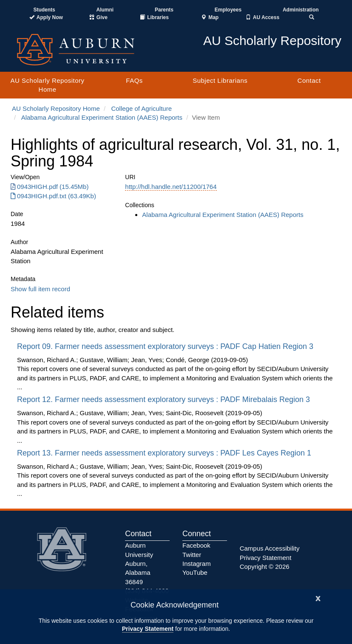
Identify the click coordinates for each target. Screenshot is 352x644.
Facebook (196, 545)
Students (44, 10)
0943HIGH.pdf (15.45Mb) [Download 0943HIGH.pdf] (50, 187)
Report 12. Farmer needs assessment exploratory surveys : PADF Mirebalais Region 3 (165, 399)
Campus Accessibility (270, 548)
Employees (228, 10)
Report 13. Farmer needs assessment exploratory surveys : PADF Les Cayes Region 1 (165, 453)
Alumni (105, 10)
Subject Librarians (220, 80)
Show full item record (40, 289)
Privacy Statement (148, 629)
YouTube (195, 572)
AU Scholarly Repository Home (48, 85)
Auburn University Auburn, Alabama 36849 (139, 564)
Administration (301, 10)
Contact (309, 80)
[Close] (318, 598)
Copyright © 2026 (265, 567)
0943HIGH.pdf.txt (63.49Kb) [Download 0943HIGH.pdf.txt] (53, 196)
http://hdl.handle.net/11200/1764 (171, 187)
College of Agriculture (141, 108)
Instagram (197, 564)
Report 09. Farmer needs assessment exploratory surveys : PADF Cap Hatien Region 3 (166, 346)
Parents (164, 10)
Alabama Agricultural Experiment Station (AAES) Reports (102, 117)
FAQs (134, 80)
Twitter (192, 555)
